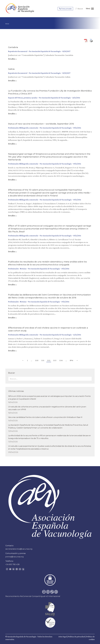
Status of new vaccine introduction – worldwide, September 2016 (41, 124)
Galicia (11, 69)
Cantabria (13, 47)
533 (55, 360)
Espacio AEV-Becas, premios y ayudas (23, 98)
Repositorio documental (18, 51)
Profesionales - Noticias (17, 269)
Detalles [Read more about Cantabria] (12, 59)
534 (61, 360)
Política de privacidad (77, 637)
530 (37, 360)
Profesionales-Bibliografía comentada (23, 128)
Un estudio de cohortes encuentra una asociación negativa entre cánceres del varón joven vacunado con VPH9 (47, 408)
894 (71, 360)
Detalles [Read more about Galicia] (12, 81)
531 (43, 360)
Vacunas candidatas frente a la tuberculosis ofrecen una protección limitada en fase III (45, 417)
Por (45, 51)
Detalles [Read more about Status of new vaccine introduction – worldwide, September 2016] (12, 144)
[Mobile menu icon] (90, 9)
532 (49, 360)
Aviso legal (63, 637)
